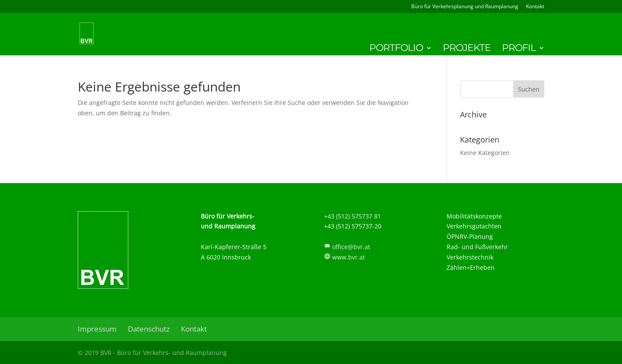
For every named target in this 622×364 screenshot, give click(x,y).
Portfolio (396, 49)
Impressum (97, 329)
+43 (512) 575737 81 (352, 216)
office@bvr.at (351, 247)
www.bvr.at (349, 257)
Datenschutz (149, 329)
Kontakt (535, 7)
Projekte (467, 49)
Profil (519, 49)
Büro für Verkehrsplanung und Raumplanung (465, 7)
